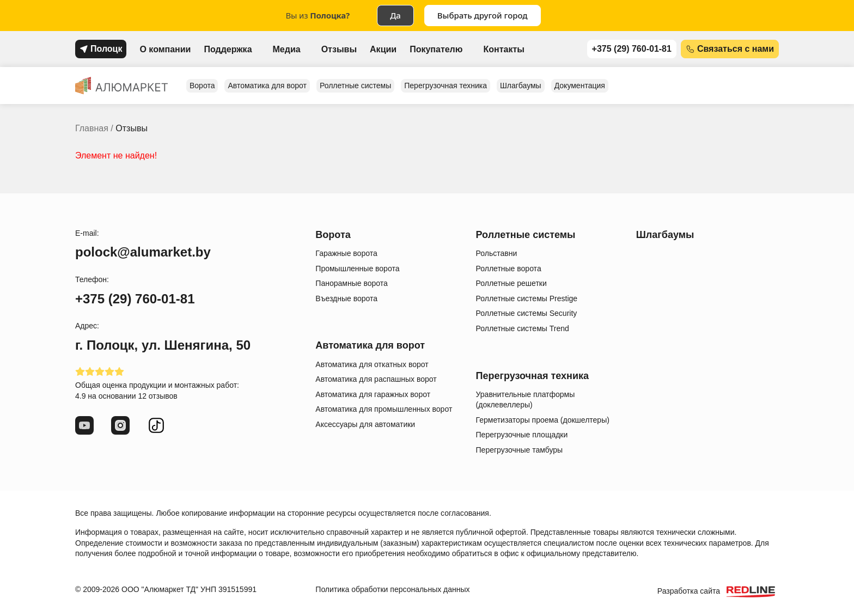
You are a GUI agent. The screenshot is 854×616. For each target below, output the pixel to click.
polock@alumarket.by (143, 252)
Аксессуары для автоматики (365, 424)
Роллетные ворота (509, 269)
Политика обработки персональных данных (392, 589)
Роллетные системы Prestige (527, 298)
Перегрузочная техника (446, 86)
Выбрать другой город (483, 15)
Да (395, 15)
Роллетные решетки (511, 283)
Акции (383, 49)
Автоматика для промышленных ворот (384, 409)
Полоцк (106, 49)
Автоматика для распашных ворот (376, 379)
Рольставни (497, 253)
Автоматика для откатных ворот (372, 364)
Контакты (504, 49)
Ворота (202, 86)
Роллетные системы (355, 86)
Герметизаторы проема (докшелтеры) (543, 420)
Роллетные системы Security (527, 313)
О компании (165, 49)
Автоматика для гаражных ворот (373, 394)
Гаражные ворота (346, 253)
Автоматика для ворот (267, 86)
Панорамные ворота (351, 283)
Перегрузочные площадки (522, 435)
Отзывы (339, 49)
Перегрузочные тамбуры (520, 450)
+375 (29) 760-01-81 (632, 49)
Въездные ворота (346, 298)
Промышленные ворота (357, 269)
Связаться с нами (736, 49)
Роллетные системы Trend (523, 328)
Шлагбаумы (521, 86)
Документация (580, 86)
